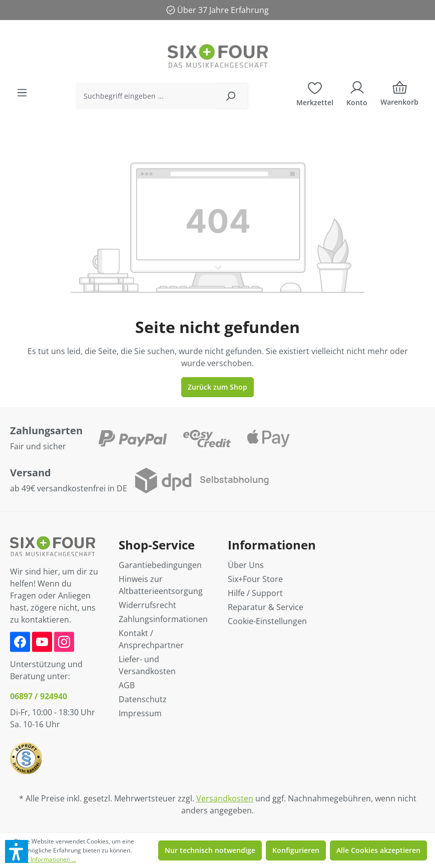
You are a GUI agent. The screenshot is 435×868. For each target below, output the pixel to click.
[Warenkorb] (399, 96)
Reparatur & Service (266, 607)
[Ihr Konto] (357, 93)
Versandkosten (225, 798)
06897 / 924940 (39, 696)
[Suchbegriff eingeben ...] (144, 96)
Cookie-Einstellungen (267, 621)
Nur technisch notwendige (210, 850)
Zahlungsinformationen (163, 619)
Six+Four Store (255, 579)
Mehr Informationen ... (45, 859)
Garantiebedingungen (160, 565)
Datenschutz (143, 699)
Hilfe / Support (255, 593)
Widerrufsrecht (147, 605)
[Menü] (22, 93)
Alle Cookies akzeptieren (378, 850)
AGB (127, 685)
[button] (17, 851)
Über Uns (246, 565)
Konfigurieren (296, 850)
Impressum (140, 713)
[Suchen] (231, 96)
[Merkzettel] (315, 93)
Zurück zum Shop (217, 387)
